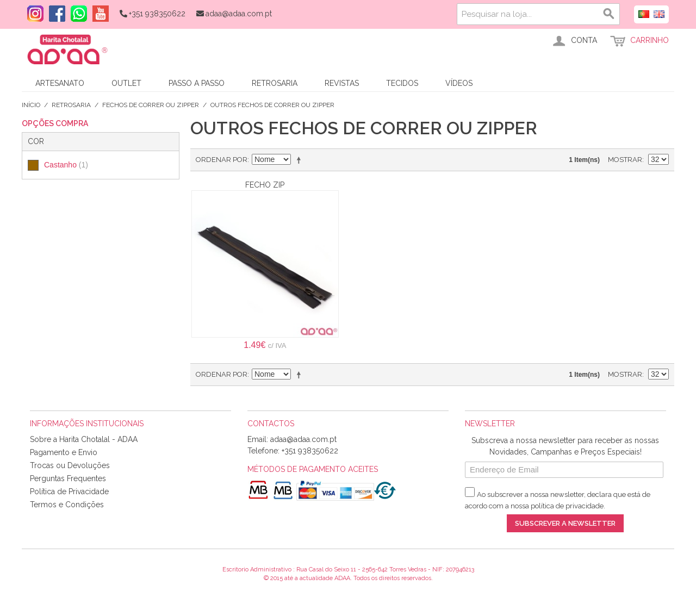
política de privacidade (567, 506)
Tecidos (402, 83)
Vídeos (459, 83)
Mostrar (625, 160)
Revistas (342, 83)
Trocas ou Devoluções (70, 465)
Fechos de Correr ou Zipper (151, 105)
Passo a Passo (197, 83)
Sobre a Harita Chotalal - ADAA (84, 439)
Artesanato (60, 83)
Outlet (126, 83)
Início (31, 105)
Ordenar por (222, 160)
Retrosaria (275, 83)
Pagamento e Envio (64, 452)
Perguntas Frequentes (68, 478)
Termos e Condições (67, 505)
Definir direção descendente (301, 160)
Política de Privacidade (69, 491)
